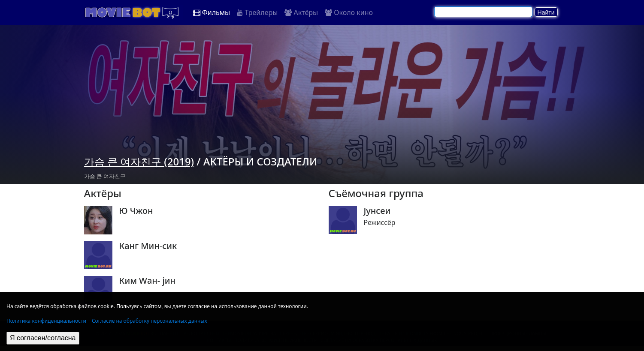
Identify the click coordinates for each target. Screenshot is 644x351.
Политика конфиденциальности (46, 321)
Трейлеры (257, 12)
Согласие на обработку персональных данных (150, 321)
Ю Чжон (136, 211)
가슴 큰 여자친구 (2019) (139, 161)
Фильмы (212, 12)
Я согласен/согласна (43, 338)
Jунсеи (377, 211)
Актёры (301, 12)
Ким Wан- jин (148, 281)
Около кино (349, 12)
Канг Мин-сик (148, 246)
